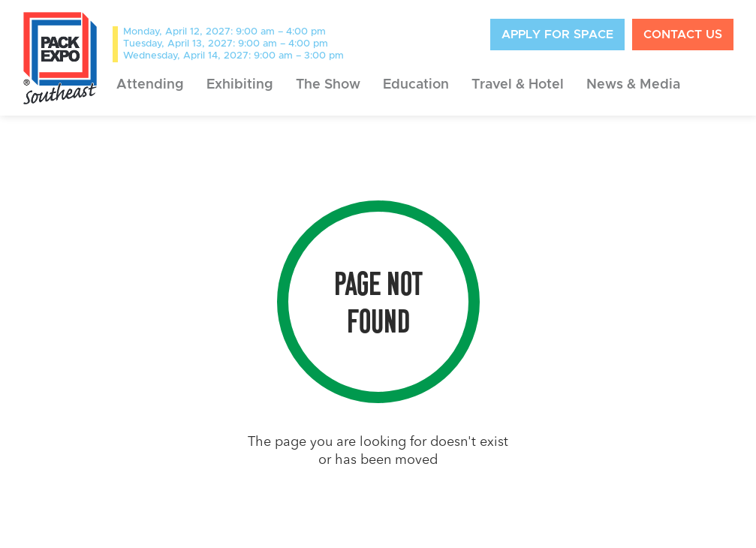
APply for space (557, 35)
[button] (150, 85)
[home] (60, 58)
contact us (683, 35)
